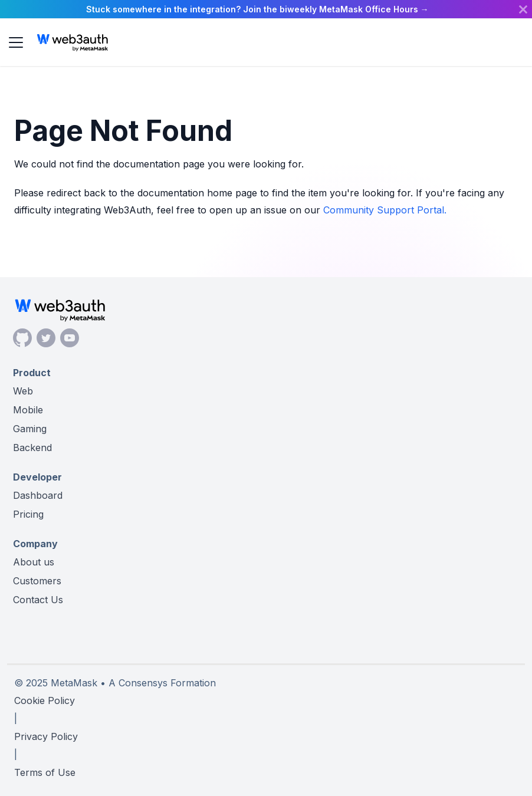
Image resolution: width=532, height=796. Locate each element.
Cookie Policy (45, 700)
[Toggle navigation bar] (16, 42)
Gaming (30, 429)
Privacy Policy (46, 736)
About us (34, 562)
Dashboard (38, 495)
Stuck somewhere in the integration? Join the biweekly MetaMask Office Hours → (257, 9)
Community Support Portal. (385, 210)
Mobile (28, 410)
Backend (32, 448)
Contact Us (38, 600)
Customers (37, 581)
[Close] (523, 9)
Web (23, 391)
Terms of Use (45, 772)
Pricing (28, 514)
